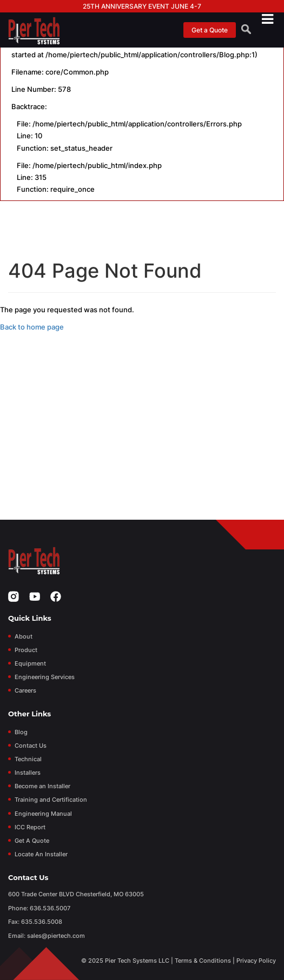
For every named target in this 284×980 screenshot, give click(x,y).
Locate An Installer (41, 854)
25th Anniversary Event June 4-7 (142, 6)
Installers (28, 773)
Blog (21, 732)
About (24, 636)
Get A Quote (32, 841)
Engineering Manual (43, 814)
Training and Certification (51, 800)
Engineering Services (45, 677)
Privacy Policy (256, 961)
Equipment (30, 663)
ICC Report (30, 827)
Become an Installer (42, 786)
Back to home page (32, 327)
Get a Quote (210, 30)
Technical (28, 759)
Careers (25, 690)
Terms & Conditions (203, 961)
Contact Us (31, 746)
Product (26, 650)
